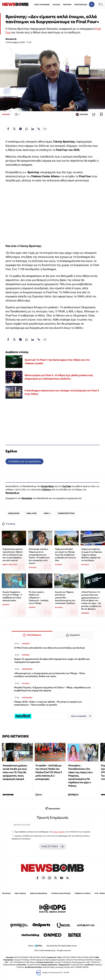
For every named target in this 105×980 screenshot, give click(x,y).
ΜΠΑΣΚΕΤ (6, 114)
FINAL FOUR (32, 513)
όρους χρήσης (59, 832)
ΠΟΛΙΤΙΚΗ (67, 5)
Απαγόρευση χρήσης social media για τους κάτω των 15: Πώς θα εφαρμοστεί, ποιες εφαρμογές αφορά (15, 772)
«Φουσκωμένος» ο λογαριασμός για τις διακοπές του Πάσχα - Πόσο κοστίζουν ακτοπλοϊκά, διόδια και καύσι (49, 675)
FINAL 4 (47, 513)
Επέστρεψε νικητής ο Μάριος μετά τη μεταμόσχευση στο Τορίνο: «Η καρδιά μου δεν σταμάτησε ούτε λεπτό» (39, 556)
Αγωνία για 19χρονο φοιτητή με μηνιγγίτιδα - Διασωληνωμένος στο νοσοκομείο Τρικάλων (65, 598)
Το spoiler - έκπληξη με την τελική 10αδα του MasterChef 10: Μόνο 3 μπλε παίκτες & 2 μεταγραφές (49, 772)
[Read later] (101, 114)
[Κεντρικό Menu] (100, 4)
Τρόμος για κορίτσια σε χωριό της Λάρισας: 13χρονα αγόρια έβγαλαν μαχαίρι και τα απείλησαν (92, 555)
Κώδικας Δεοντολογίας (61, 893)
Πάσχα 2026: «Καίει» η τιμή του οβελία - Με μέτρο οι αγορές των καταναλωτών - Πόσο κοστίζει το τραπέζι (48, 703)
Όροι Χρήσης (20, 893)
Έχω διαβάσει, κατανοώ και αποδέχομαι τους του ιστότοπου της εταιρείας (52, 832)
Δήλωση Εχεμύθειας (39, 893)
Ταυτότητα (6, 893)
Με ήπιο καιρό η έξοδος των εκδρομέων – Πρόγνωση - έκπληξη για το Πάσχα (38, 598)
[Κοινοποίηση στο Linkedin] (33, 129)
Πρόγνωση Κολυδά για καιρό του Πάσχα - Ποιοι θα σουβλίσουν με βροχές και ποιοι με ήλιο (65, 555)
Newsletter (27, 498)
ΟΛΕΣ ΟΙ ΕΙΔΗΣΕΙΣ (42, 5)
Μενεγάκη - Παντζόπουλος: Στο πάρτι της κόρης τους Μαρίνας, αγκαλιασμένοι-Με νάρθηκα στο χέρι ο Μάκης (80, 776)
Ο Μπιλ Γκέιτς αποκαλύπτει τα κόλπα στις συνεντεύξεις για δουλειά (49, 648)
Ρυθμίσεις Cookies (83, 893)
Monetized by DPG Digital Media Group (62, 946)
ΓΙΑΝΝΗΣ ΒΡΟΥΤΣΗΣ (66, 513)
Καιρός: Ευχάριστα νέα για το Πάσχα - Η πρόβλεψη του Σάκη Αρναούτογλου (12, 596)
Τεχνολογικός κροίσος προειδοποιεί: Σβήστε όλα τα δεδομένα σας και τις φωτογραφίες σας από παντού (13, 555)
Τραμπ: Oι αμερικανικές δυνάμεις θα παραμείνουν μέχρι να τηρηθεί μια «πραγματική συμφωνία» (52, 660)
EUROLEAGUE (14, 513)
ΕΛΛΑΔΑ (56, 5)
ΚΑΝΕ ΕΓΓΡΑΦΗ (52, 847)
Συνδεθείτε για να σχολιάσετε (24, 461)
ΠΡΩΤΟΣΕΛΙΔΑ (81, 5)
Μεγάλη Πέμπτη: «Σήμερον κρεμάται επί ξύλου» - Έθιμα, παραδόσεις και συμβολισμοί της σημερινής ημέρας (52, 689)
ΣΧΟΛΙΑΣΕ (82, 114)
